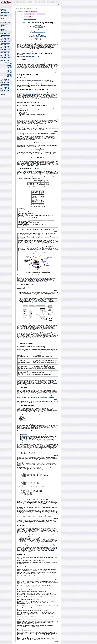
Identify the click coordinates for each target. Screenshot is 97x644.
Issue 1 (9, 64)
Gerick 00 (38, 397)
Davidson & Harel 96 (42, 282)
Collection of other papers (6, 94)
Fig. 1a (53, 177)
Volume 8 (20, 9)
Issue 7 (9, 71)
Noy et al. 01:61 (47, 352)
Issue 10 (9, 75)
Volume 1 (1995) (5, 89)
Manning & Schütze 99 (46, 82)
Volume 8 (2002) (5, 62)
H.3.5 (33, 57)
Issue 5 (9, 69)
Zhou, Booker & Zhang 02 (27, 440)
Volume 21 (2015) (5, 41)
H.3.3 (27, 57)
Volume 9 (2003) (5, 61)
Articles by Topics (6, 21)
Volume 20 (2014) (5, 43)
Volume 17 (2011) (5, 48)
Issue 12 (9, 78)
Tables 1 (19, 171)
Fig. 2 (40, 329)
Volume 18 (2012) (5, 46)
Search (12, 4)
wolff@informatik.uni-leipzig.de (38, 41)
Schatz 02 (28, 552)
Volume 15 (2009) (5, 51)
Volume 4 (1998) (5, 84)
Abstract (36, 9)
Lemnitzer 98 (54, 164)
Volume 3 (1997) (5, 86)
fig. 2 (41, 337)
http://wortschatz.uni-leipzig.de (32, 94)
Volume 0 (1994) (5, 90)
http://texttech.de (46, 94)
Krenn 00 (20, 165)
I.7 (38, 57)
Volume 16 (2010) (5, 49)
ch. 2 (31, 446)
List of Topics (5, 27)
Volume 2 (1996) (5, 87)
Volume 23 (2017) (5, 38)
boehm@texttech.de (38, 28)
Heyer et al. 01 (26, 166)
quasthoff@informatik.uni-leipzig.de (38, 36)
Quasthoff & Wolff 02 (37, 166)
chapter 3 (48, 66)
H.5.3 (30, 57)
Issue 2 (9, 65)
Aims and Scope (5, 12)
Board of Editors (5, 14)
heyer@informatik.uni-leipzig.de (38, 32)
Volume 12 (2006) (5, 56)
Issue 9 (9, 74)
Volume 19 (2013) (5, 45)
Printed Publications (4, 30)
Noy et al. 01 (24, 434)
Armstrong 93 (37, 82)
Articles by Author (6, 23)
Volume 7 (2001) (5, 79)
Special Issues (5, 8)
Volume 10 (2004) (5, 59)
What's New (4, 15)
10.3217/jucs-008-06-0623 (30, 19)
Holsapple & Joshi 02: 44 (37, 413)
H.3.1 (24, 57)
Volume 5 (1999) (5, 82)
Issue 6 (9, 70)
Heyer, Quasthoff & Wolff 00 (40, 302)
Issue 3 (9, 66)
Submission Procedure (22, 4)
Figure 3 (47, 504)
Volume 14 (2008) (5, 53)
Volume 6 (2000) (5, 81)
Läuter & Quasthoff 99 (37, 154)
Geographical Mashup (5, 25)
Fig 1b (39, 178)
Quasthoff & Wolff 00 (35, 93)
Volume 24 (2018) (5, 37)
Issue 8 (9, 73)
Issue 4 (9, 68)
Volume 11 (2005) (5, 57)
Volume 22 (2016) (5, 40)
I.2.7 (36, 57)
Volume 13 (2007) (5, 54)
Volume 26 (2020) (5, 33)
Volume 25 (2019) (5, 35)
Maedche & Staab (25, 436)
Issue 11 (9, 77)
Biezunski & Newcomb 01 (47, 397)
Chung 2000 (20, 138)
